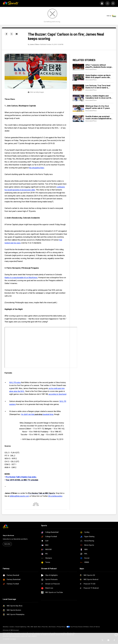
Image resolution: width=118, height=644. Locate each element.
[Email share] (17, 34)
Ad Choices (52, 627)
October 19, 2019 (56, 439)
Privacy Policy (61, 627)
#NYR (61, 435)
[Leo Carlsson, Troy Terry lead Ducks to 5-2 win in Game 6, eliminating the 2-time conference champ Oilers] (78, 88)
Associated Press (91, 69)
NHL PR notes (15, 382)
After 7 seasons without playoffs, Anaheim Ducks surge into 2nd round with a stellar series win (98, 66)
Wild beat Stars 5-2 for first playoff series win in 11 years (98, 107)
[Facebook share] (6, 34)
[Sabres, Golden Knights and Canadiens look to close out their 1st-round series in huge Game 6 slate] (78, 98)
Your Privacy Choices (76, 627)
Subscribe (7, 544)
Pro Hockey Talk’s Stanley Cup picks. (21, 477)
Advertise (6, 627)
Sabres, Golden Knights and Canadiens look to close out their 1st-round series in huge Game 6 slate (99, 97)
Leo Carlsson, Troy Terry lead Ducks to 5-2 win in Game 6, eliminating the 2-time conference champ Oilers (98, 87)
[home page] (11, 3)
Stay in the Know (8, 535)
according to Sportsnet (57, 394)
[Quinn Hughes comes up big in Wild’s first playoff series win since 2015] (78, 77)
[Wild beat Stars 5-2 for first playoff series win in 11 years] (78, 108)
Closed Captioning (21, 627)
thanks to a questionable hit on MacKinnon (21, 278)
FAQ (28, 627)
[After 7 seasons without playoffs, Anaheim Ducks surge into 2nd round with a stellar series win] (78, 67)
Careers (12, 627)
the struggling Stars (37, 168)
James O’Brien (34, 44)
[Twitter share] (12, 34)
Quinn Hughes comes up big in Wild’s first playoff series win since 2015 (98, 76)
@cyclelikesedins (55, 496)
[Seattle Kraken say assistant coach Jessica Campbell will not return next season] (78, 119)
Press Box (45, 627)
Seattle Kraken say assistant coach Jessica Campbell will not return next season (99, 118)
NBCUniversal (15, 630)
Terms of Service (95, 627)
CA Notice (86, 627)
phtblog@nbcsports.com (19, 496)
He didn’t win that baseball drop (37, 414)
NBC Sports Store (36, 627)
